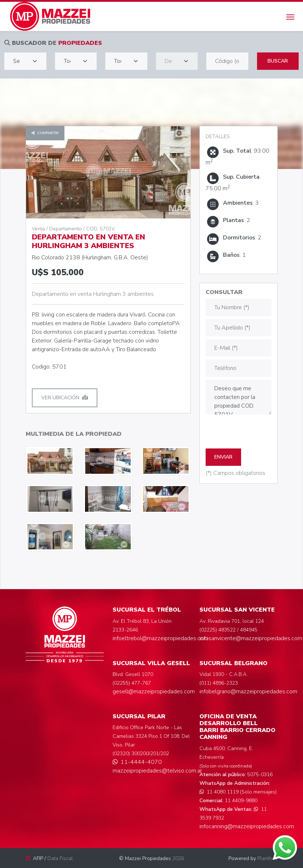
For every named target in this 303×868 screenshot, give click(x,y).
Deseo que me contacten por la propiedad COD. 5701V (239, 397)
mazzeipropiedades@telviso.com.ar (157, 771)
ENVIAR (223, 457)
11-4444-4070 (137, 762)
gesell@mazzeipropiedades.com (154, 692)
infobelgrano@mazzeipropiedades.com (248, 692)
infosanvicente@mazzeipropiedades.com (251, 638)
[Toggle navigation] (290, 16)
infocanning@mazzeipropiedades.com (247, 826)
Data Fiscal (60, 858)
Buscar (278, 61)
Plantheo (268, 858)
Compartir (45, 133)
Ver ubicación (65, 398)
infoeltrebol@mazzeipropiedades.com (160, 638)
